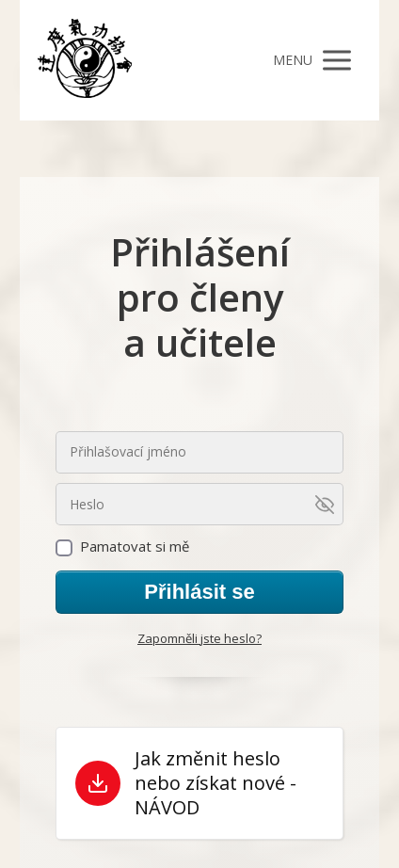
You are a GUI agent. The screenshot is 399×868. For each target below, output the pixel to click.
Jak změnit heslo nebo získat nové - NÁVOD (215, 783)
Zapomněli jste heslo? (199, 638)
